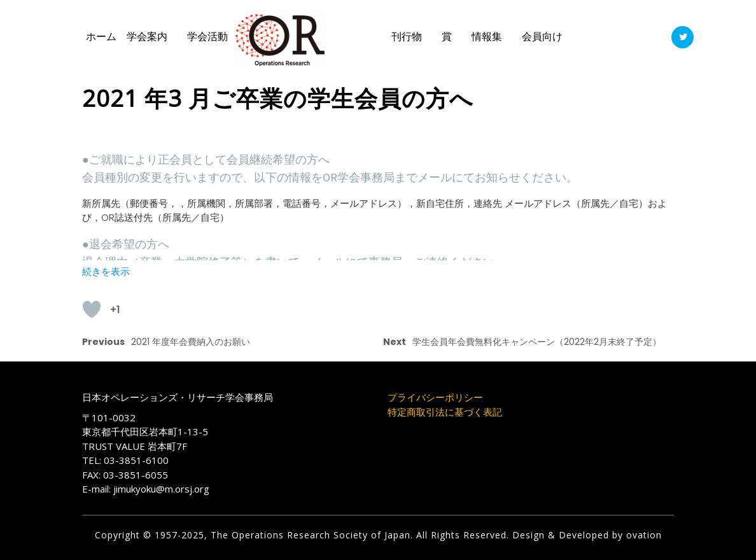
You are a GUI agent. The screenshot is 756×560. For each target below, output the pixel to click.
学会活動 (207, 37)
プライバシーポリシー (435, 397)
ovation (642, 535)
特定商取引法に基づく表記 (445, 412)
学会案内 (147, 37)
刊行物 (407, 37)
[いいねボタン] (92, 309)
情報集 (487, 37)
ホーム (101, 37)
